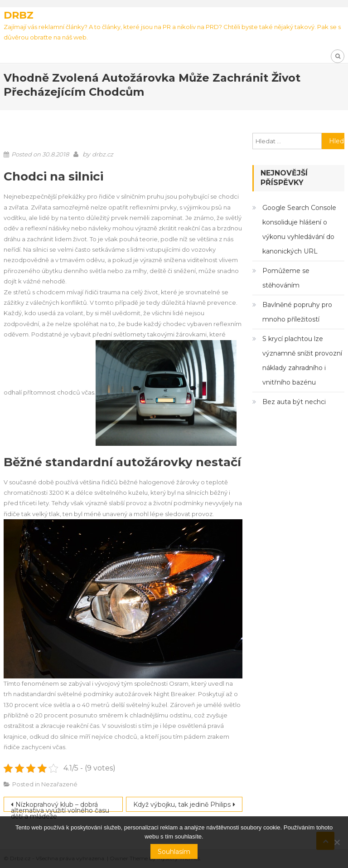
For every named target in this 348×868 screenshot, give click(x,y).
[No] (337, 842)
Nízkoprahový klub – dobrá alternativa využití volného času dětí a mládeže (60, 806)
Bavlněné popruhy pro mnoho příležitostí (297, 312)
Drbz (19, 15)
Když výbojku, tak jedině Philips (182, 805)
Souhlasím (174, 852)
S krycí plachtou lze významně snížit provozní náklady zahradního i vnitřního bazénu (302, 361)
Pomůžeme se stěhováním (286, 278)
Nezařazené (59, 784)
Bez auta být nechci (294, 402)
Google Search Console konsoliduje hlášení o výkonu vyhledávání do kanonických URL (299, 229)
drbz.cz (103, 154)
